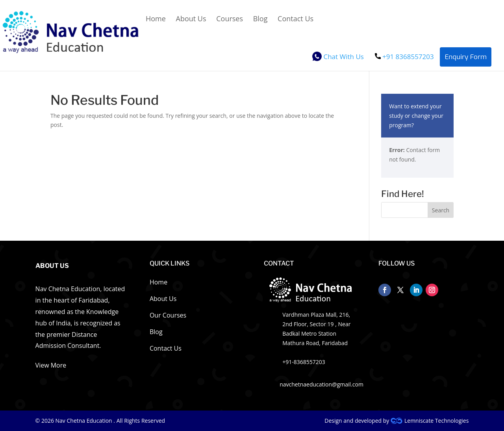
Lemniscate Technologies (430, 421)
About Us (191, 20)
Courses (230, 20)
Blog (260, 20)
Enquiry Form (466, 57)
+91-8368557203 (304, 362)
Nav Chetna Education (85, 421)
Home (156, 20)
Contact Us (296, 20)
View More (51, 365)
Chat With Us (338, 58)
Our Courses (168, 316)
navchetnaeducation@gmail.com (321, 384)
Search (441, 210)
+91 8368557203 (404, 57)
